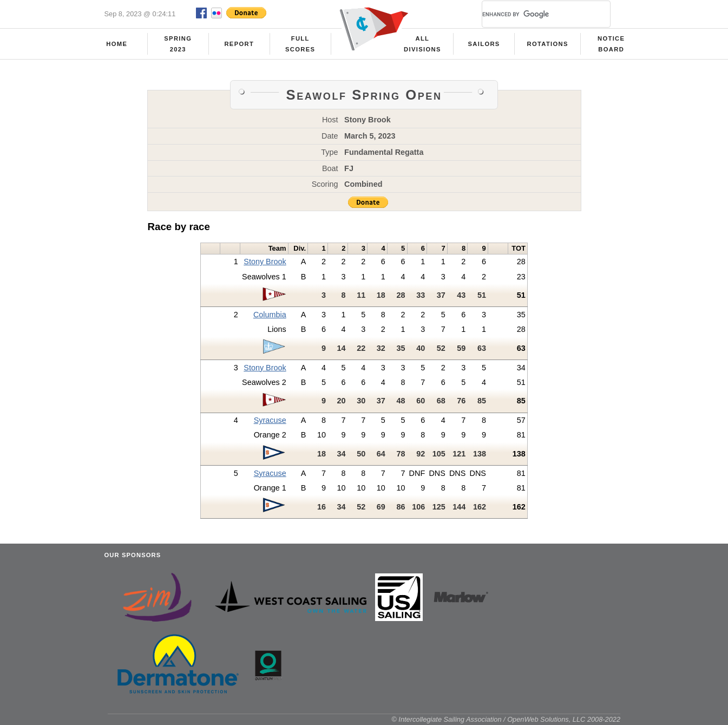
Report (239, 44)
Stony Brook (265, 262)
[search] (533, 14)
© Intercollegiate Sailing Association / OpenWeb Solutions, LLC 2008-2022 (506, 719)
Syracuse (270, 420)
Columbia (270, 315)
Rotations (547, 44)
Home (117, 44)
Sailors (484, 44)
